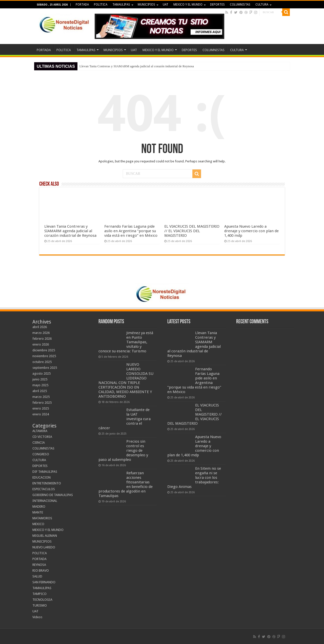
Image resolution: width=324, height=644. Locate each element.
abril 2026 (40, 327)
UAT (166, 5)
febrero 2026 (42, 339)
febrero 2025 (42, 403)
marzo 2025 (41, 397)
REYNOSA (39, 565)
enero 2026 (41, 344)
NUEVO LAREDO (44, 547)
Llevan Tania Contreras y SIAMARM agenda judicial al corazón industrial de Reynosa (137, 66)
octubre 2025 (42, 362)
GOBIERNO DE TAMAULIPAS (53, 495)
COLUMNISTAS (240, 5)
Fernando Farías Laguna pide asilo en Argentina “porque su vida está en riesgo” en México (131, 231)
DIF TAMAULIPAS (45, 472)
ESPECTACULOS (44, 489)
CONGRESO (41, 454)
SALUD (37, 576)
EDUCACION (42, 477)
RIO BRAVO (41, 571)
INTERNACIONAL (45, 501)
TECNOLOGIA (42, 600)
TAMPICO (39, 594)
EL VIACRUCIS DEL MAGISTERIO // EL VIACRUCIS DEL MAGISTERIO (192, 231)
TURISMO (40, 605)
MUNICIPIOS (146, 5)
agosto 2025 (42, 373)
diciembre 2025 (44, 350)
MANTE (38, 512)
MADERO (39, 507)
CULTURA (262, 5)
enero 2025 (41, 408)
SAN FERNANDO (44, 582)
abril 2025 (40, 391)
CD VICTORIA (42, 437)
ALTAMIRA (40, 431)
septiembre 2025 (45, 368)
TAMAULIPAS (121, 5)
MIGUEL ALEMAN (45, 536)
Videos (37, 617)
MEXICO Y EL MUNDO (188, 5)
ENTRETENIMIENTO (47, 483)
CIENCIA (39, 443)
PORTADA (82, 5)
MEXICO (38, 524)
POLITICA (101, 5)
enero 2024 (41, 414)
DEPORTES (217, 5)
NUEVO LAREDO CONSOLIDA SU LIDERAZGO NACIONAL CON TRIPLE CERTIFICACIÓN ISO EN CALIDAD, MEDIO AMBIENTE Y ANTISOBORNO (126, 380)
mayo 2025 (40, 385)
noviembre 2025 (44, 356)
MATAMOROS (42, 518)
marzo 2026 (41, 333)
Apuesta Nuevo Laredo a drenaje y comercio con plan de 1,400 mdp (251, 231)
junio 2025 (40, 379)
